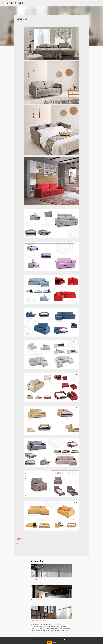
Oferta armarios (35, 600)
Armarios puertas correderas (39, 579)
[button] (18, 23)
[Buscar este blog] (93, 3)
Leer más (54, 642)
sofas (19, 539)
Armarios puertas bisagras (38, 621)
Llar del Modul (14, 3)
